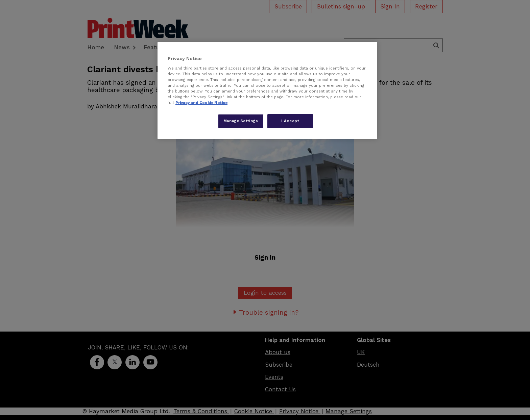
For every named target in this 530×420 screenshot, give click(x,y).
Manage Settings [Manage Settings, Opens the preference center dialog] (241, 121)
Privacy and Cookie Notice (201, 103)
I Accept (290, 121)
